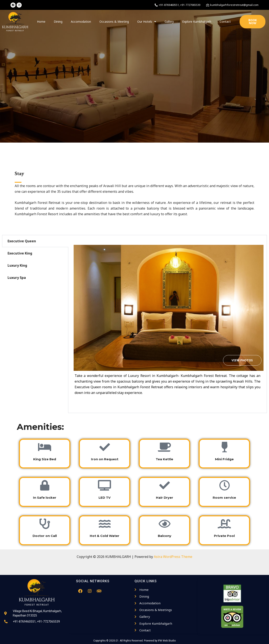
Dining (58, 22)
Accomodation (81, 22)
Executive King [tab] (20, 253)
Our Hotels (147, 22)
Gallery (169, 22)
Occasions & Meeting (114, 22)
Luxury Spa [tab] (17, 278)
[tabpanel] (167, 324)
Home (41, 22)
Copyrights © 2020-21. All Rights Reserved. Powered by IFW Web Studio (134, 641)
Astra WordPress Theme (173, 557)
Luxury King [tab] (17, 265)
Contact (225, 22)
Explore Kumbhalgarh (197, 22)
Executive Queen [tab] (22, 241)
